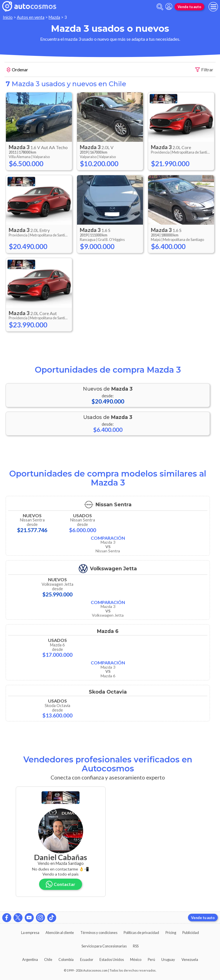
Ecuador (87, 960)
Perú (151, 960)
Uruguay (168, 960)
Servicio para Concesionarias (104, 946)
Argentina (30, 960)
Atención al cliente (60, 933)
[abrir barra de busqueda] (160, 7)
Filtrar (204, 70)
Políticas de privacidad (141, 933)
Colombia (66, 960)
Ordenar (17, 70)
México (136, 960)
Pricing (171, 933)
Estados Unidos (112, 960)
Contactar (61, 884)
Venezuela (190, 960)
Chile (48, 960)
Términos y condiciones (99, 933)
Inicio (8, 17)
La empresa (30, 933)
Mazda (54, 17)
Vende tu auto (189, 7)
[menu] (213, 7)
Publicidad (191, 933)
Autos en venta (31, 17)
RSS (136, 946)
